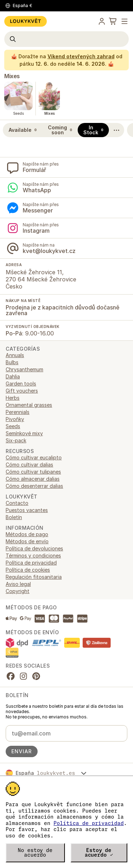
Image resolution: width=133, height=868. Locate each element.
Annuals (15, 355)
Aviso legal (18, 584)
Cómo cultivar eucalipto (34, 457)
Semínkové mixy (24, 433)
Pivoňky (15, 419)
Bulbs (12, 362)
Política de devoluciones (34, 548)
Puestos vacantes (27, 510)
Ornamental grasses (29, 405)
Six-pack (16, 440)
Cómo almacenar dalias (33, 479)
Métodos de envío (27, 541)
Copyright (18, 591)
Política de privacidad (89, 823)
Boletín (14, 517)
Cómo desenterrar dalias (34, 486)
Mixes (12, 76)
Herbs (13, 398)
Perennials (18, 412)
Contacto (17, 503)
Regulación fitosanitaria (34, 577)
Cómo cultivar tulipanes (33, 472)
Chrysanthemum (24, 369)
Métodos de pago (27, 534)
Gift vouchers (22, 391)
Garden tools (21, 384)
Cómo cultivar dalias (29, 465)
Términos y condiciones (33, 556)
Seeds (13, 426)
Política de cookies (28, 570)
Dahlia (13, 376)
